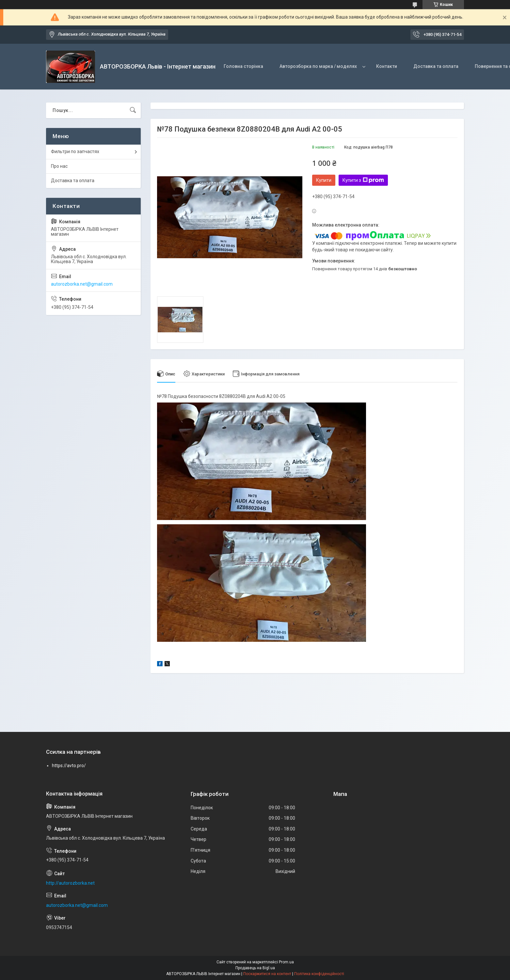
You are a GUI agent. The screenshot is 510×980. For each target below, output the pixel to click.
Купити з (363, 180)
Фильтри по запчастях (75, 151)
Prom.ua (286, 962)
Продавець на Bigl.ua (255, 968)
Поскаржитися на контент (267, 974)
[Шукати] (133, 110)
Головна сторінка (243, 66)
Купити (324, 180)
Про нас (59, 166)
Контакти (387, 66)
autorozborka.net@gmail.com (82, 284)
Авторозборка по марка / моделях (318, 66)
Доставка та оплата (436, 66)
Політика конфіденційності (319, 974)
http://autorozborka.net (70, 883)
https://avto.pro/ (69, 766)
